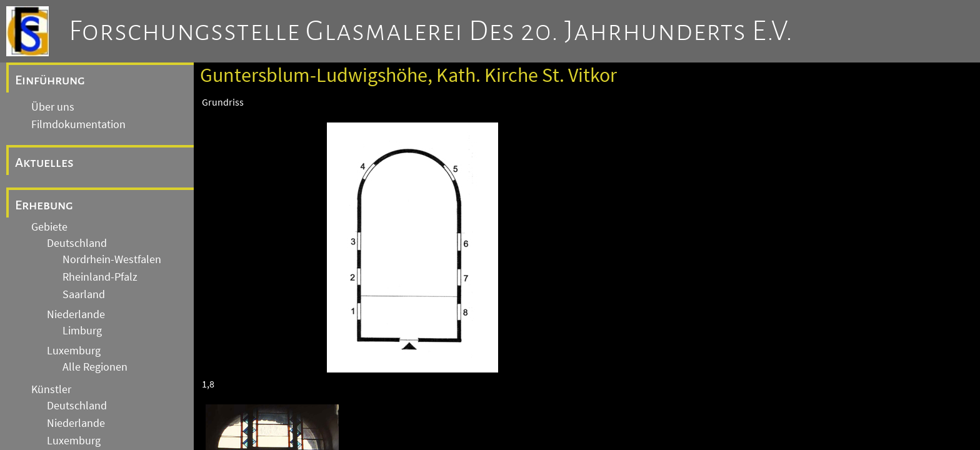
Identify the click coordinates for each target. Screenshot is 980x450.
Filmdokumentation (78, 124)
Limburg (82, 331)
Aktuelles (44, 162)
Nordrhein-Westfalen (112, 259)
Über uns (53, 107)
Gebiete (49, 227)
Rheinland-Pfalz (100, 277)
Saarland (84, 294)
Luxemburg (74, 351)
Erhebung (44, 205)
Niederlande (76, 314)
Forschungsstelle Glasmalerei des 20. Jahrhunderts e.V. (431, 31)
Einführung (50, 80)
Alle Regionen (95, 367)
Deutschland (77, 243)
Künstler (51, 389)
